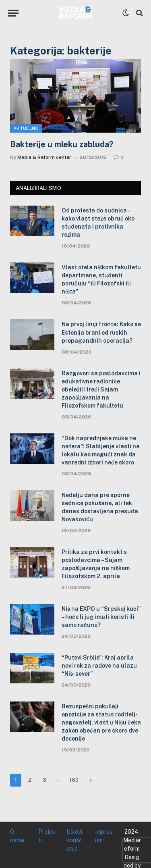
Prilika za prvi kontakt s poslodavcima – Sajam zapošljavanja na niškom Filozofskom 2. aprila (96, 564)
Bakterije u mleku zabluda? (62, 144)
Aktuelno (26, 128)
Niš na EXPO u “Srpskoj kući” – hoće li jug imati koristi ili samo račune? (101, 617)
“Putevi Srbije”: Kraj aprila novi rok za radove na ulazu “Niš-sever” (99, 666)
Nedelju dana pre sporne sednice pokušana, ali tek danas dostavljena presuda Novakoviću (100, 507)
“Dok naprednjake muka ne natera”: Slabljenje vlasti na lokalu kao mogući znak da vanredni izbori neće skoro (101, 450)
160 (74, 780)
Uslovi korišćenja (74, 840)
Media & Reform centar (44, 157)
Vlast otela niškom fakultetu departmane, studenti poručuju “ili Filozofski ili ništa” (101, 279)
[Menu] (13, 13)
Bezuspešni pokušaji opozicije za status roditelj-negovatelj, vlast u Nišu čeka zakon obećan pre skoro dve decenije (101, 722)
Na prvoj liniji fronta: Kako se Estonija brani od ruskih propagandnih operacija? (101, 332)
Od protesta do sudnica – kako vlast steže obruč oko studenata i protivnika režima (98, 223)
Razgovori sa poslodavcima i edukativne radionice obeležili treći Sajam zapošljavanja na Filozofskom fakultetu (101, 389)
